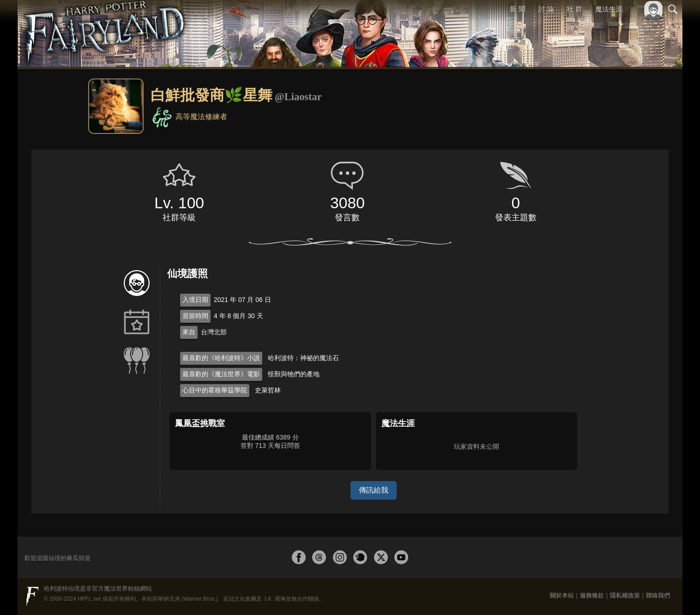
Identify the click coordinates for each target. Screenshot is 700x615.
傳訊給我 (374, 490)
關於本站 (562, 595)
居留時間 (195, 316)
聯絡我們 (658, 595)
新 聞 (518, 9)
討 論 (546, 9)
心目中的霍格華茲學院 (215, 390)
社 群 (574, 9)
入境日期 (195, 300)
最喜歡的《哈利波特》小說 (221, 358)
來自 (189, 332)
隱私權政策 (625, 595)
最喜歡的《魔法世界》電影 (221, 374)
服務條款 (592, 595)
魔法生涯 (609, 9)
